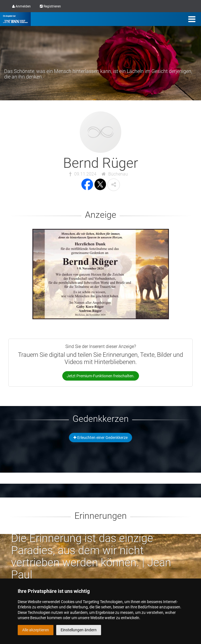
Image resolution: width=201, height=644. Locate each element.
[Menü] (192, 19)
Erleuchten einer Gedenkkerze (101, 438)
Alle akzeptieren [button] (36, 630)
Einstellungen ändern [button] (79, 630)
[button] (114, 185)
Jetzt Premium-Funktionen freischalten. (101, 376)
